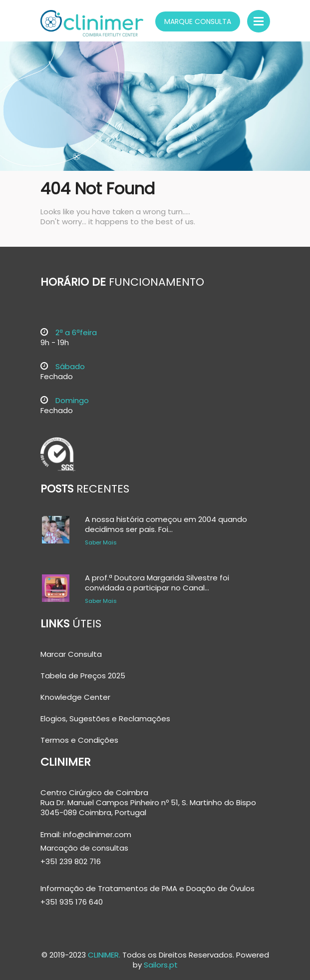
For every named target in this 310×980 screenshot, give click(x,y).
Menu (259, 21)
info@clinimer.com (96, 834)
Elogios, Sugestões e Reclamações (105, 719)
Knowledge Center (75, 697)
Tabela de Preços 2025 (83, 676)
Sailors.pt (161, 965)
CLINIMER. (104, 955)
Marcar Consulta (71, 654)
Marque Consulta (198, 21)
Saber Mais (101, 542)
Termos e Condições (79, 740)
